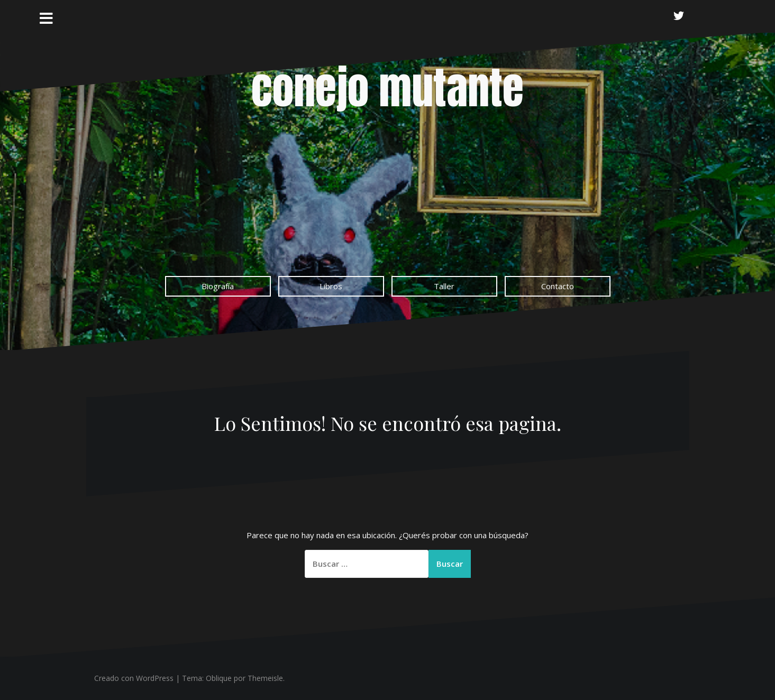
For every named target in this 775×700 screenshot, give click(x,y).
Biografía (218, 286)
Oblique (219, 678)
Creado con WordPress (134, 678)
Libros (331, 286)
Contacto (558, 286)
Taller (444, 286)
